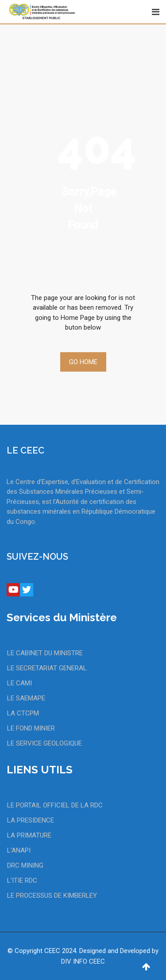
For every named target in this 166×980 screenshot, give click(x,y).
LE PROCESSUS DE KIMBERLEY (52, 895)
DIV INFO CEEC (83, 961)
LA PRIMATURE (29, 835)
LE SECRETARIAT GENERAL (47, 668)
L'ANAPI (19, 850)
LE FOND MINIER (31, 728)
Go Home (83, 362)
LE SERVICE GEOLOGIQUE (44, 743)
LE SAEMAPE (26, 698)
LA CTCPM (23, 713)
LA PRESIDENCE (31, 820)
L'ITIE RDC (22, 880)
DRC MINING (25, 865)
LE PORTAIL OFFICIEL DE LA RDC (55, 805)
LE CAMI (19, 683)
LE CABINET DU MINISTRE (45, 653)
